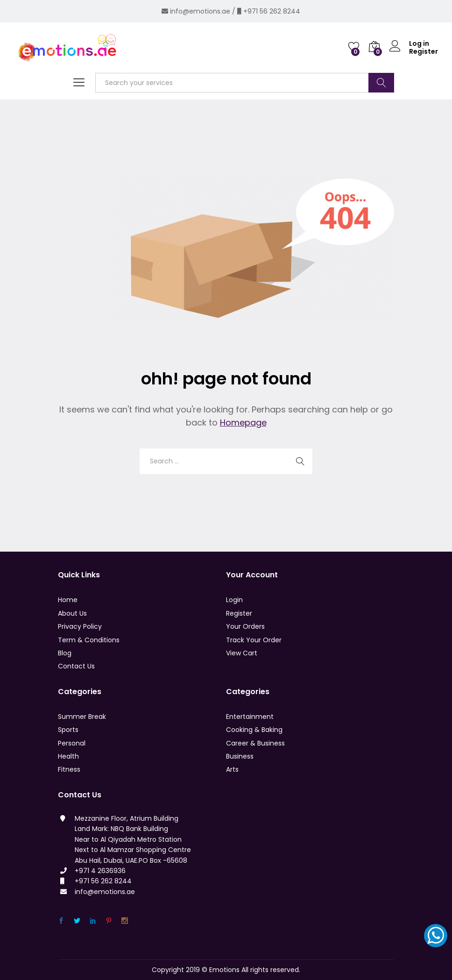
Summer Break (82, 717)
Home (68, 600)
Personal (72, 743)
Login (234, 600)
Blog (65, 653)
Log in (409, 44)
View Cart (242, 653)
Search (381, 83)
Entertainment (250, 717)
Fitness (69, 769)
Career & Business (255, 743)
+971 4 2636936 (100, 871)
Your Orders (245, 626)
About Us (72, 613)
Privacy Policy (80, 626)
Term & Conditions (89, 640)
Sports (68, 730)
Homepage (243, 423)
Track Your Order (254, 640)
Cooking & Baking (254, 730)
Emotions (224, 970)
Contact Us (76, 666)
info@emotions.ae (200, 11)
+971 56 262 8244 (272, 11)
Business (240, 756)
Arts (232, 769)
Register (424, 52)
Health (68, 756)
